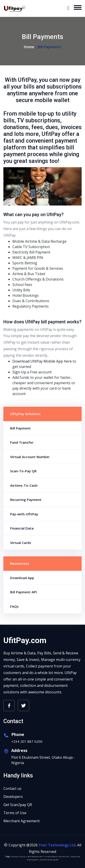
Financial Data (22, 528)
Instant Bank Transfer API (57, 856)
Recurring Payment (26, 500)
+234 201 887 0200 (27, 741)
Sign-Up (19, 372)
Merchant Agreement (22, 821)
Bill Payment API (23, 592)
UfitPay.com (25, 641)
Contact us (12, 788)
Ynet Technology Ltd (57, 845)
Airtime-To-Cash (24, 485)
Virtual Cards (21, 543)
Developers (13, 797)
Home (29, 47)
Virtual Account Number (30, 457)
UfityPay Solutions (25, 414)
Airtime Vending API (49, 860)
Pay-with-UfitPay (24, 514)
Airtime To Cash (18, 856)
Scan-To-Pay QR (23, 471)
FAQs (14, 606)
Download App (22, 578)
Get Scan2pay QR (18, 805)
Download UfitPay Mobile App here (42, 361)
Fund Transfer (22, 442)
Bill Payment (20, 428)
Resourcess (20, 563)
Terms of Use (15, 813)
